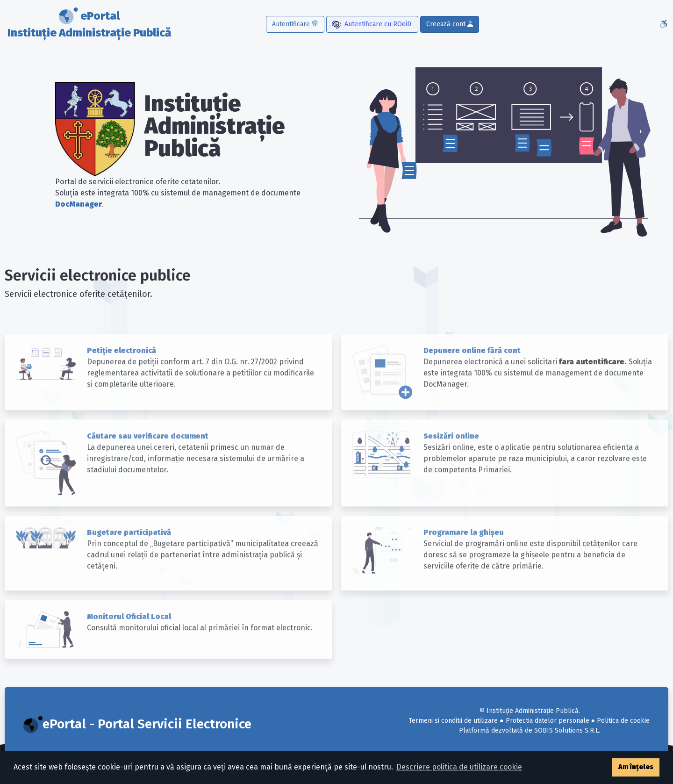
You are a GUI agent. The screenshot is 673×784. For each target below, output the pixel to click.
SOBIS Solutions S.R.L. (567, 730)
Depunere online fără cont (472, 369)
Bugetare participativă (129, 550)
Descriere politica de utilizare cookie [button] (459, 767)
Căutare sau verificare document (148, 455)
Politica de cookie (623, 721)
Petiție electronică (122, 369)
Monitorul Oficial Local (129, 635)
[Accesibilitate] (663, 24)
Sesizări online (451, 455)
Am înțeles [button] (636, 767)
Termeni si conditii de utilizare (453, 721)
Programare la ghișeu (464, 550)
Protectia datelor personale (548, 721)
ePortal (89, 25)
